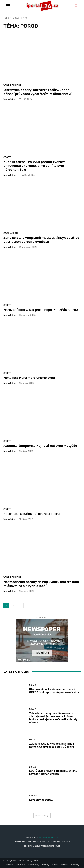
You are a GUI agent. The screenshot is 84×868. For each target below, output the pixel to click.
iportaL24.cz (10, 99)
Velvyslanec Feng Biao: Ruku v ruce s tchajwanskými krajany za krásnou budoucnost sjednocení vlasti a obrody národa (53, 718)
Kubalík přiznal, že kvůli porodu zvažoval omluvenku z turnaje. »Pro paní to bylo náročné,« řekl (35, 166)
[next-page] (21, 606)
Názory (33, 796)
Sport (7, 157)
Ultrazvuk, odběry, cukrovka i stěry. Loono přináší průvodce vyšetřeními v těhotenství (37, 92)
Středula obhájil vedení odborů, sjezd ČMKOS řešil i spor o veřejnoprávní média (54, 691)
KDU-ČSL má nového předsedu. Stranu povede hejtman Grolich (53, 772)
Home (6, 18)
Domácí (33, 685)
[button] (76, 6)
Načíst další (42, 816)
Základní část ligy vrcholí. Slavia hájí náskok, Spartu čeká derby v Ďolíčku (52, 745)
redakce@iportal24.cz (48, 838)
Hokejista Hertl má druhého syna (29, 378)
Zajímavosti (11, 233)
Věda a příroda (12, 85)
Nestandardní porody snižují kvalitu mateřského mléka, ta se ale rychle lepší (41, 584)
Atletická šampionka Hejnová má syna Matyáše (40, 446)
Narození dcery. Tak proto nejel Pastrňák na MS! (41, 310)
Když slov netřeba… (41, 800)
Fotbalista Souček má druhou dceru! (32, 514)
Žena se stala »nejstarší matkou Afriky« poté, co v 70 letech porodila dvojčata (41, 240)
